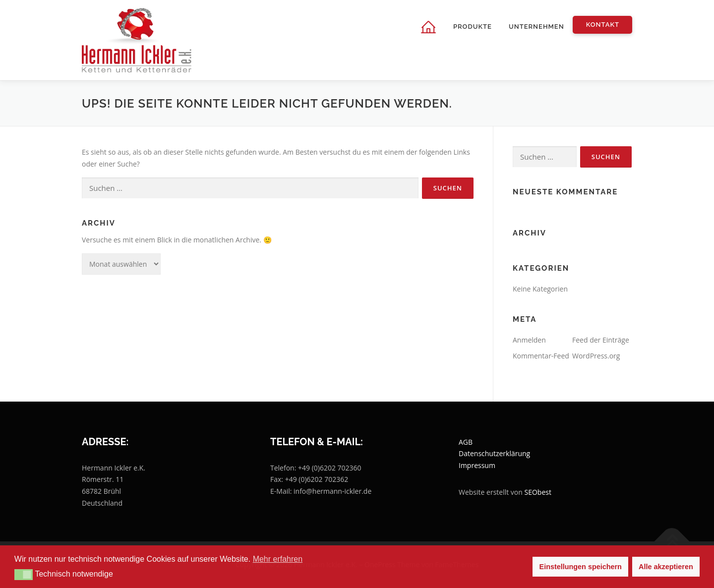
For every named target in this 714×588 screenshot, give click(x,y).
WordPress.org (596, 356)
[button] (24, 575)
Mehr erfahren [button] (278, 559)
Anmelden (529, 340)
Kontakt (603, 25)
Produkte (473, 27)
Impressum (477, 465)
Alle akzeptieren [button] (666, 567)
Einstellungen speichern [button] (581, 567)
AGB (466, 442)
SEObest (538, 492)
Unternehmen (536, 27)
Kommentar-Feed (541, 356)
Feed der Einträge (601, 340)
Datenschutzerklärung (494, 453)
